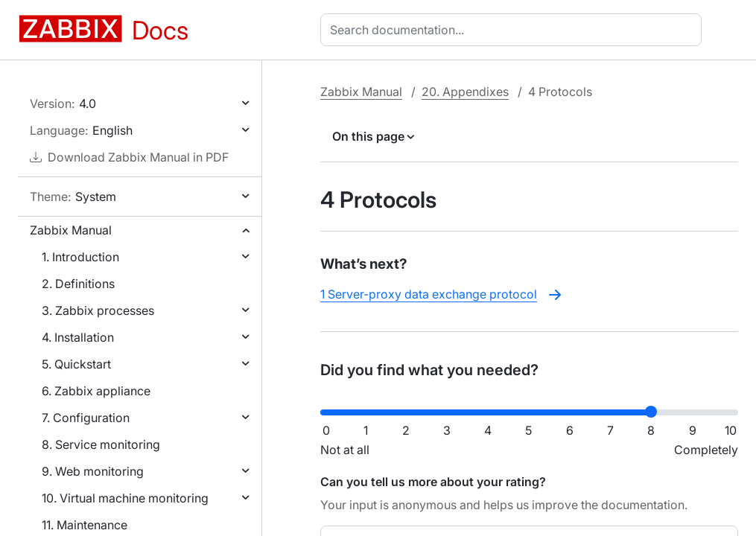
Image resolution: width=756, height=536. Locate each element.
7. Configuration (86, 418)
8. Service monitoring (101, 444)
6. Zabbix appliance (96, 391)
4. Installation (78, 337)
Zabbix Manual (71, 230)
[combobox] (514, 30)
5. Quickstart (76, 364)
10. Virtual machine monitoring (125, 498)
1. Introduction (80, 257)
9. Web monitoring (93, 471)
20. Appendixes (465, 92)
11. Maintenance (85, 525)
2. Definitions (78, 284)
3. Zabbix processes (98, 310)
